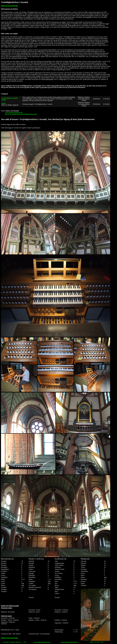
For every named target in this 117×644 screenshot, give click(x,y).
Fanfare (4, 103)
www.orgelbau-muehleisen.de (14, 112)
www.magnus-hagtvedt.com (42, 642)
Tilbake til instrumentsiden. (10, 6)
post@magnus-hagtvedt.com (69, 642)
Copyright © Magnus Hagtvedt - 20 (14, 642)
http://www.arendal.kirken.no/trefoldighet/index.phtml (21, 114)
